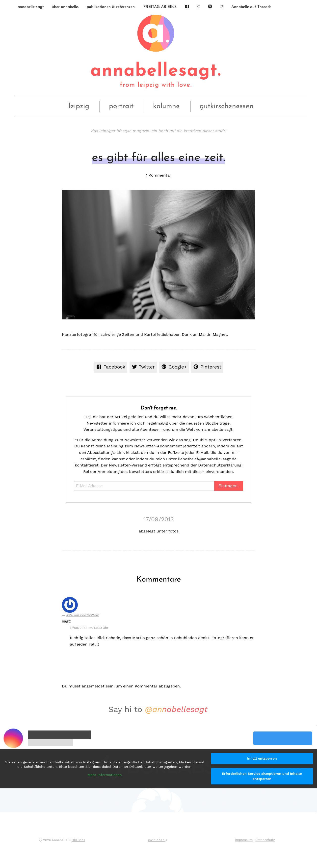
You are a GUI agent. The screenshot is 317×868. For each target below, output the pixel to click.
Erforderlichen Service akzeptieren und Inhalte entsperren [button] (262, 776)
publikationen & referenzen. (111, 7)
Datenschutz (265, 840)
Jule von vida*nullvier (83, 615)
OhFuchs (78, 840)
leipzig (79, 106)
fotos (173, 531)
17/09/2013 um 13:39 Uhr (89, 628)
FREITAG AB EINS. (160, 7)
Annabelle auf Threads (251, 7)
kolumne (166, 106)
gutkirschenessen (226, 106)
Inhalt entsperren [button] (262, 758)
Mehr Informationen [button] (105, 775)
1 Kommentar (159, 175)
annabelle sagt (31, 7)
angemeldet (93, 686)
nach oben (158, 840)
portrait (121, 106)
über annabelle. (65, 7)
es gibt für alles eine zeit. (158, 158)
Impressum (244, 840)
